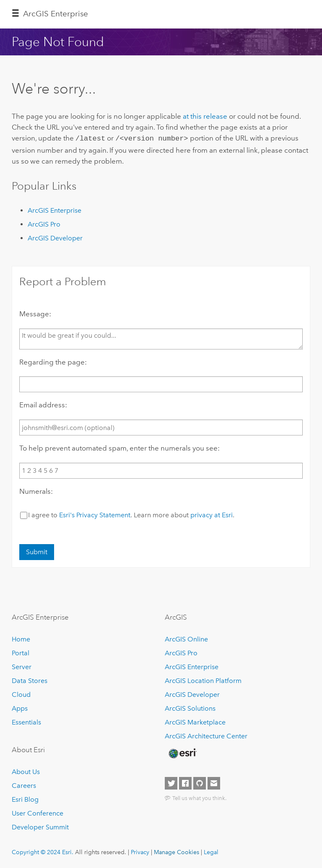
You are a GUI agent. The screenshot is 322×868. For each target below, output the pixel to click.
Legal (211, 851)
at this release (205, 116)
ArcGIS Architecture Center (206, 735)
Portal (21, 652)
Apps (20, 708)
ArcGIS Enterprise (56, 14)
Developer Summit (40, 826)
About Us (26, 771)
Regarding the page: (53, 361)
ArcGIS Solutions (190, 708)
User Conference (38, 812)
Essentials (26, 721)
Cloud (21, 694)
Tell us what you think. (199, 797)
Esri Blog (25, 799)
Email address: (43, 404)
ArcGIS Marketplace (195, 721)
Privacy (140, 851)
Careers (24, 785)
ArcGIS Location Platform (203, 680)
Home (21, 638)
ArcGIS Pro (44, 223)
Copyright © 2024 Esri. (43, 851)
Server (22, 666)
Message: (35, 313)
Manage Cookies (177, 851)
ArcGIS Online (186, 638)
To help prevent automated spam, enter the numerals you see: (119, 447)
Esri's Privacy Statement (95, 514)
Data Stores (30, 680)
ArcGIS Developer (55, 237)
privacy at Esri (212, 514)
